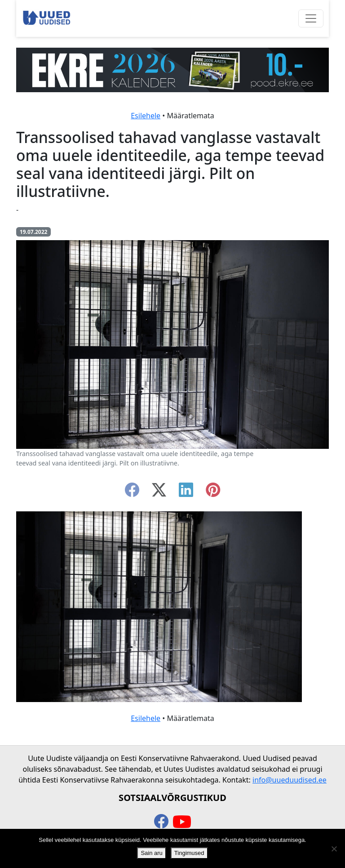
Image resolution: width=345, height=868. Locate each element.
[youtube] (182, 822)
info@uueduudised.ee (290, 780)
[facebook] (132, 492)
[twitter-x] (159, 492)
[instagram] (213, 492)
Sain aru (151, 853)
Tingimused (189, 853)
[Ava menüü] (311, 18)
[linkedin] (186, 492)
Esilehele (146, 116)
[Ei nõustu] (334, 849)
